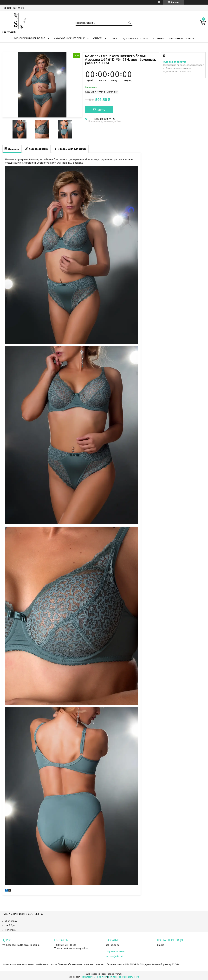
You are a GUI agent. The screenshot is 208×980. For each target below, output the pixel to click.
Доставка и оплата (136, 38)
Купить (101, 110)
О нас (114, 38)
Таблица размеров (181, 38)
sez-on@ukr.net (115, 956)
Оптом (98, 38)
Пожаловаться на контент (94, 977)
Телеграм (11, 930)
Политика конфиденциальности (123, 977)
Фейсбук (10, 925)
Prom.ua (119, 974)
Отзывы (159, 38)
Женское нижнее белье (30, 38)
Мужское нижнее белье (69, 38)
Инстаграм (11, 921)
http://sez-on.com (116, 951)
